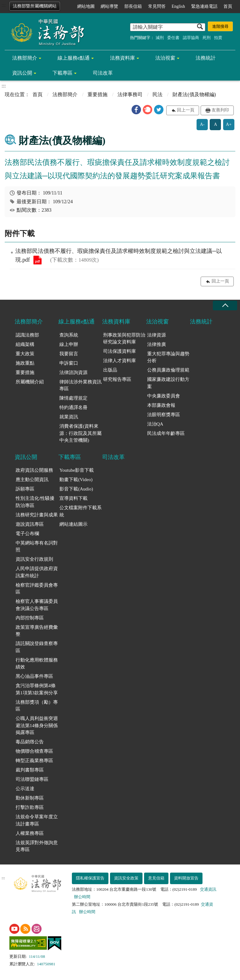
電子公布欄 (27, 534)
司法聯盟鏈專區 (32, 779)
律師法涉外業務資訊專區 (80, 385)
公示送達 (25, 789)
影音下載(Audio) (76, 489)
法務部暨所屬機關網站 (35, 6)
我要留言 (69, 354)
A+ (229, 124)
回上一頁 (186, 110)
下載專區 (62, 73)
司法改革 (103, 73)
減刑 (160, 38)
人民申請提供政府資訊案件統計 (37, 572)
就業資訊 (69, 417)
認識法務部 (27, 335)
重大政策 (25, 354)
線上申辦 (69, 344)
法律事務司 (130, 94)
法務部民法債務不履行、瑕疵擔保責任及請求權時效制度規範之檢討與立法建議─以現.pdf (37, 260)
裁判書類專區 (30, 770)
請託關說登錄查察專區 (37, 647)
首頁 (228, 6)
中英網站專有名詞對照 (37, 547)
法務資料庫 (122, 58)
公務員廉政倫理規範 (168, 370)
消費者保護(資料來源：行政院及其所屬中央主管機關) (80, 433)
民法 (157, 94)
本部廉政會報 (161, 405)
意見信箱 (156, 878)
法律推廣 (157, 344)
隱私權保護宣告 (90, 878)
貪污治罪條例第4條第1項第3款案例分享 (37, 689)
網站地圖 (86, 6)
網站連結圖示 (73, 524)
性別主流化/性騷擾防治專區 (35, 502)
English (178, 6)
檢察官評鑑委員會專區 (37, 589)
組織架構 (25, 344)
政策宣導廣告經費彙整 (37, 631)
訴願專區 (25, 489)
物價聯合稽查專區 (34, 751)
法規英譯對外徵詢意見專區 (37, 846)
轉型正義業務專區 (34, 761)
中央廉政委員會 (164, 396)
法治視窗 (165, 58)
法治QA (155, 424)
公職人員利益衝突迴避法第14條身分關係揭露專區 (37, 725)
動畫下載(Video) (76, 480)
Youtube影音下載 (77, 470)
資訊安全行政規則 (34, 559)
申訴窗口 (69, 363)
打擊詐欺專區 (30, 807)
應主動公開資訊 (32, 480)
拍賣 (218, 38)
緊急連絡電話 (204, 6)
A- (202, 124)
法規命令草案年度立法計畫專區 (37, 820)
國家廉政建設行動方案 (168, 383)
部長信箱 (133, 6)
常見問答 (157, 6)
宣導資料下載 (73, 498)
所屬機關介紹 (30, 382)
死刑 (207, 38)
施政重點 (25, 363)
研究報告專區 (117, 379)
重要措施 (97, 94)
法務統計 (206, 58)
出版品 (110, 370)
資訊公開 (22, 73)
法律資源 (157, 335)
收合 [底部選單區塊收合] (225, 305)
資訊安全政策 (126, 878)
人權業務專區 (30, 833)
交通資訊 (208, 889)
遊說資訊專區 (30, 524)
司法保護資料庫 (120, 351)
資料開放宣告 (186, 878)
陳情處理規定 (73, 398)
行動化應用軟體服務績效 (37, 664)
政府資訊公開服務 (34, 470)
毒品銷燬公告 (30, 742)
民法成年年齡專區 (166, 433)
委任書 (173, 38)
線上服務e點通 (74, 58)
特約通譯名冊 (73, 407)
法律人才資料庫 (120, 361)
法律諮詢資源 (73, 372)
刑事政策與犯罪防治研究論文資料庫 (124, 339)
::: (4, 5)
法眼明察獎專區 (164, 415)
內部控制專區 (30, 618)
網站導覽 (109, 6)
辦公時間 (82, 897)
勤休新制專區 (30, 798)
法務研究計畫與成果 (37, 515)
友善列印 (220, 110)
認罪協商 (191, 38)
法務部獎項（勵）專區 (37, 706)
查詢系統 (69, 335)
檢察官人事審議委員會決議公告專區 (37, 605)
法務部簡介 (25, 58)
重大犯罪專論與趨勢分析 (168, 357)
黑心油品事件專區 (34, 676)
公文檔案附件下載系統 (80, 511)
